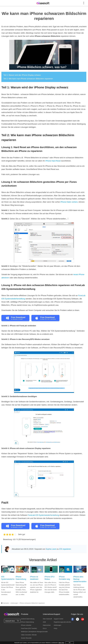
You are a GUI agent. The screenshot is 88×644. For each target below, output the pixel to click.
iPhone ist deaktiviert (34, 578)
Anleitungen (14, 603)
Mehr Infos (61, 643)
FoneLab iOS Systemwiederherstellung (43, 515)
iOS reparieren (65, 549)
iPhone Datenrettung (21, 578)
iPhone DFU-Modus (50, 578)
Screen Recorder (26, 638)
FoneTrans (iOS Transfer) (29, 628)
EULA (45, 628)
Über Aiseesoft (47, 619)
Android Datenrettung (28, 619)
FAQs (56, 628)
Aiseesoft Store (12, 621)
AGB (44, 622)
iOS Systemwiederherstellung (8, 578)
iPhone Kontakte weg (64, 578)
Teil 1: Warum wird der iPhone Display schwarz (22, 75)
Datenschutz (47, 625)
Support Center (59, 619)
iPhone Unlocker (26, 625)
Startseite (5, 603)
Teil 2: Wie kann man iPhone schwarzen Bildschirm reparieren (28, 79)
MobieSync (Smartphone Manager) (32, 632)
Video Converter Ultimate (29, 635)
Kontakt (45, 632)
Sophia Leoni (51, 549)
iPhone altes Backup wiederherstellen (80, 579)
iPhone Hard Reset (53, 161)
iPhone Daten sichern (69, 202)
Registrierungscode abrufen (62, 622)
